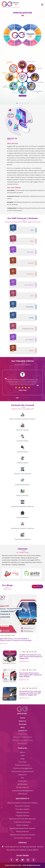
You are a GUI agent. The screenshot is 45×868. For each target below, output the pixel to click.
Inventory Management (23, 768)
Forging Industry (22, 816)
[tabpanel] (22, 57)
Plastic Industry (22, 825)
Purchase (23, 724)
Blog (22, 727)
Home (23, 718)
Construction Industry (23, 838)
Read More (24, 695)
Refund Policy (22, 743)
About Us (23, 721)
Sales (23, 759)
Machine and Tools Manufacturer (22, 819)
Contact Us (23, 731)
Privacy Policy (23, 734)
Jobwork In (22, 775)
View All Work (37, 587)
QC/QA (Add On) (22, 787)
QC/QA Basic (22, 784)
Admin (23, 752)
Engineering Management (22, 791)
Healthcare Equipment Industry (22, 828)
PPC (22, 778)
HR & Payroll (22, 794)
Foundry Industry (23, 809)
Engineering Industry (23, 822)
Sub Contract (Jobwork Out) (23, 771)
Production (22, 781)
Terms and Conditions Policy (23, 737)
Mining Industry (23, 832)
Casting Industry (23, 812)
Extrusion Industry (23, 806)
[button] (17, 398)
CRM (22, 755)
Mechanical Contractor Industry (22, 835)
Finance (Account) (22, 765)
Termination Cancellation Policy (22, 740)
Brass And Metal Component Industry (22, 803)
